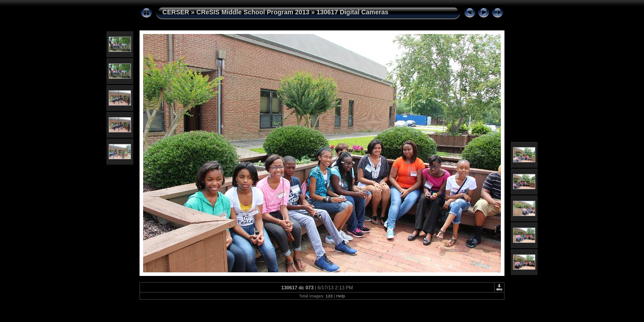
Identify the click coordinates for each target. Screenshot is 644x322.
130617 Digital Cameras (353, 12)
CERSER (176, 12)
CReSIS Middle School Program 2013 (253, 12)
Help (341, 296)
